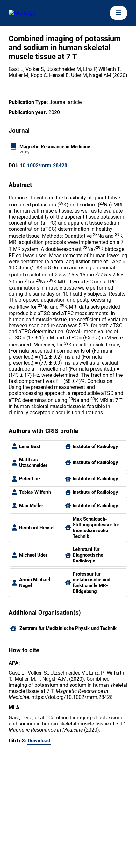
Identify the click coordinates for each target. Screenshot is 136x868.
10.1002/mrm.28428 (43, 165)
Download (39, 741)
